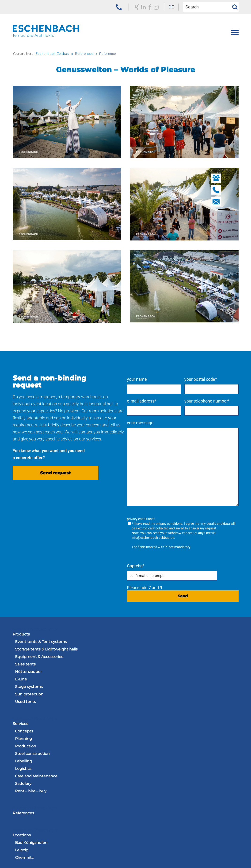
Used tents (25, 704)
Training (135, 778)
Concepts (137, 644)
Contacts (21, 807)
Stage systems (29, 689)
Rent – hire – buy (144, 704)
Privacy (178, 853)
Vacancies (137, 785)
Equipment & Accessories (39, 659)
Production (138, 659)
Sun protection (29, 696)
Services (133, 636)
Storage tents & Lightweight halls (46, 651)
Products (21, 636)
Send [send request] (190, 598)
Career (132, 770)
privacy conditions (183, 523)
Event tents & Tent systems (41, 644)
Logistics (136, 681)
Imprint (154, 853)
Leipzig (135, 741)
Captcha (150, 568)
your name (151, 379)
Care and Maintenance (149, 689)
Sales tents (25, 666)
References (23, 726)
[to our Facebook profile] (145, 7)
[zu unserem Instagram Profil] (152, 7)
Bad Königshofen (144, 733)
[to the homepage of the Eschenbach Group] (36, 845)
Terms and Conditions (116, 853)
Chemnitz (137, 748)
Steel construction (145, 666)
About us (21, 770)
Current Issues (29, 778)
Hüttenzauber (28, 674)
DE (168, 7)
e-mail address (156, 401)
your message (154, 422)
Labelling (136, 674)
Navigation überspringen (36, 631)
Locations (135, 726)
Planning (136, 651)
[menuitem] (168, 7)
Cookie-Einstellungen (218, 858)
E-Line (21, 681)
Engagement (28, 785)
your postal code (208, 379)
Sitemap (230, 853)
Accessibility (176, 858)
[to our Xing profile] (132, 7)
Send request (55, 482)
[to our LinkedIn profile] (139, 7)
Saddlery (136, 696)
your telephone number (214, 401)
